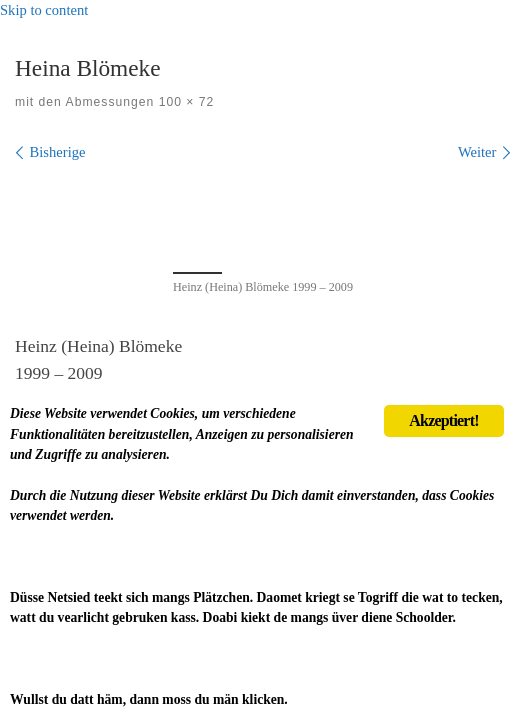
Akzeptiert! (443, 420)
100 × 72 (184, 102)
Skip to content (44, 10)
